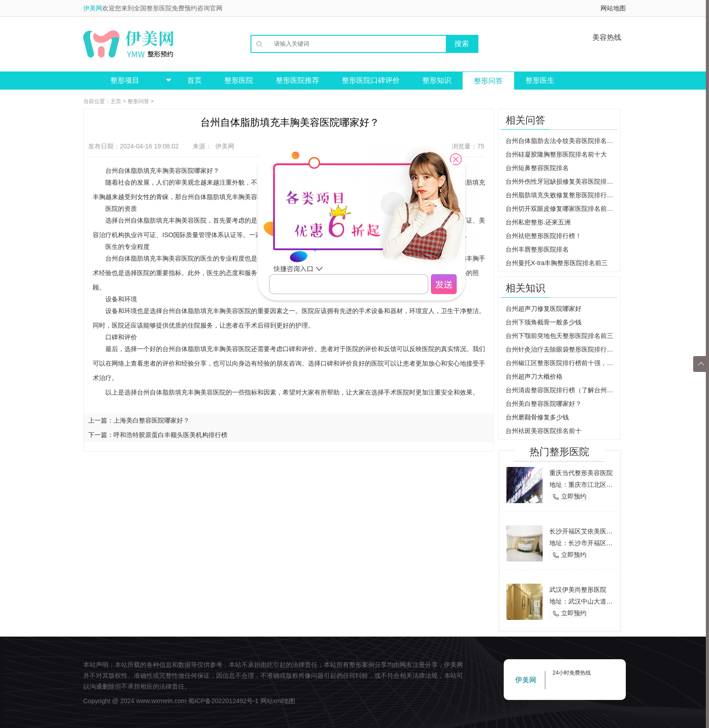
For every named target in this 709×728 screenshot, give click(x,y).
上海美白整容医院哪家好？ (151, 420)
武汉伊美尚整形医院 (578, 590)
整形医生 (540, 80)
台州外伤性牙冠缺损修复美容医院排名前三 (562, 181)
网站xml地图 (278, 701)
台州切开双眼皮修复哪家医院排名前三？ (562, 209)
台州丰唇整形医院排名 (537, 249)
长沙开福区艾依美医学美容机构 (594, 531)
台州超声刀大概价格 (534, 376)
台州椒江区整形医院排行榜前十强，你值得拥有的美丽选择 (562, 363)
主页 (116, 101)
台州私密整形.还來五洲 (538, 222)
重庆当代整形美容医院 (581, 473)
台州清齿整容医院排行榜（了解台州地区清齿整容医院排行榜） (562, 390)
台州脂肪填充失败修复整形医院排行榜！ (562, 195)
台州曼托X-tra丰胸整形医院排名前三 (557, 263)
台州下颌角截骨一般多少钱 (544, 322)
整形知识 (437, 80)
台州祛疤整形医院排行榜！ (544, 236)
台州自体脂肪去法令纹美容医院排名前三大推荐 (562, 141)
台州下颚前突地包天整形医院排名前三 (559, 336)
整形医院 (239, 80)
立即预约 (569, 497)
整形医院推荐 (298, 80)
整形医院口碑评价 (371, 80)
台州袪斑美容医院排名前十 (544, 431)
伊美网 (93, 8)
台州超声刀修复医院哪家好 (544, 309)
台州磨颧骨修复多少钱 (537, 417)
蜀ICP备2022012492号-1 (223, 701)
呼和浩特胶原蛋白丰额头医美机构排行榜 (170, 435)
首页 (194, 80)
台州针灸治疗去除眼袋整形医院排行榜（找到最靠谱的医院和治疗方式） (562, 349)
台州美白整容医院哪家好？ (544, 404)
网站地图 (613, 8)
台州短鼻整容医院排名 (537, 168)
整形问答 (488, 81)
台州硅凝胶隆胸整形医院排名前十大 (556, 154)
